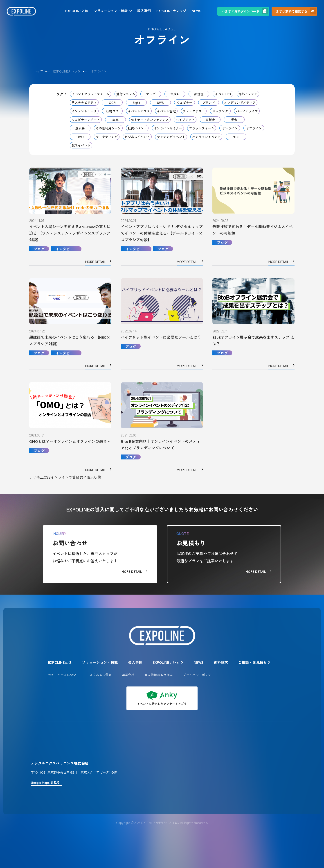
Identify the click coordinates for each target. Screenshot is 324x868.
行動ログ (112, 111)
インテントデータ (84, 111)
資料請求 (221, 662)
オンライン (230, 128)
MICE (236, 137)
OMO (80, 137)
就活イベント (81, 145)
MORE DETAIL (135, 571)
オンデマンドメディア (240, 102)
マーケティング (107, 137)
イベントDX (223, 94)
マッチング (220, 111)
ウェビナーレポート (86, 120)
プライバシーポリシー (199, 675)
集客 (115, 120)
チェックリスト (194, 111)
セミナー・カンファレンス (150, 120)
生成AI (175, 94)
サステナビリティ (84, 102)
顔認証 (199, 94)
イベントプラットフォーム (90, 94)
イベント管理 (166, 111)
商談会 (210, 120)
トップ (38, 71)
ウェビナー (184, 102)
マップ (151, 94)
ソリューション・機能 (111, 11)
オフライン (254, 128)
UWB (160, 102)
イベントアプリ (139, 111)
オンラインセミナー (168, 128)
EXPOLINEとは (77, 11)
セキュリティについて (64, 675)
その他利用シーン (108, 128)
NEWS (196, 11)
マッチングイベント (171, 137)
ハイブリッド (185, 120)
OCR (112, 102)
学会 (234, 120)
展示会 (80, 128)
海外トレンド (248, 94)
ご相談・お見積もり (254, 662)
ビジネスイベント (137, 137)
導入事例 (144, 11)
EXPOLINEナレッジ (171, 11)
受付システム (126, 94)
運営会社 (128, 675)
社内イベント (137, 128)
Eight (136, 102)
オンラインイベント (206, 137)
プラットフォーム (202, 128)
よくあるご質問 (101, 675)
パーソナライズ (247, 111)
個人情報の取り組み (159, 675)
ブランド (209, 102)
